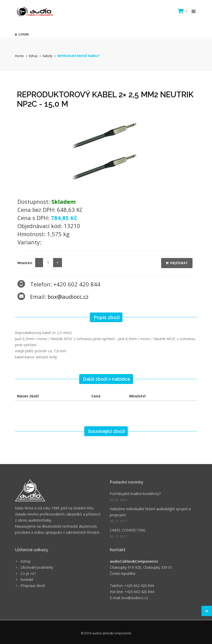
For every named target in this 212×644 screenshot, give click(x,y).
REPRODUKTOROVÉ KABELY (79, 56)
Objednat (177, 263)
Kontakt (27, 579)
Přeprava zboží (33, 586)
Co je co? (28, 573)
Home (19, 56)
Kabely (48, 56)
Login (22, 34)
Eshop (33, 56)
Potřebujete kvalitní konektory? (135, 494)
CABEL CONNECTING (128, 530)
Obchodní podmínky (37, 567)
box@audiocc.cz (68, 297)
